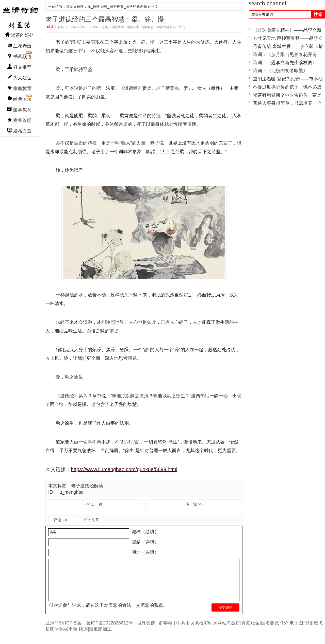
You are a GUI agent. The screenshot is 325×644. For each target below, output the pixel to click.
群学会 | (166, 631)
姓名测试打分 (274, 631)
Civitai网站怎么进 (223, 631)
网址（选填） (145, 552)
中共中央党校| (190, 631)
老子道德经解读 (87, 486)
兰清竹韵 (20, 16)
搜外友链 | (147, 631)
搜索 (318, 14)
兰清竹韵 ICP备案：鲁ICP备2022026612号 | (91, 631)
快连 (83, 637)
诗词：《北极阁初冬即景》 (280, 71)
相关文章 (91, 520)
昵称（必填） (145, 532)
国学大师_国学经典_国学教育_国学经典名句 (112, 7)
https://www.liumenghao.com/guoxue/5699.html (124, 469)
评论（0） (62, 520)
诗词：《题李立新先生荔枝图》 (285, 63)
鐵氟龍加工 (100, 637)
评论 (182, 27)
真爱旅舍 (251, 631)
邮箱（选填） (145, 542)
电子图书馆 (301, 631)
